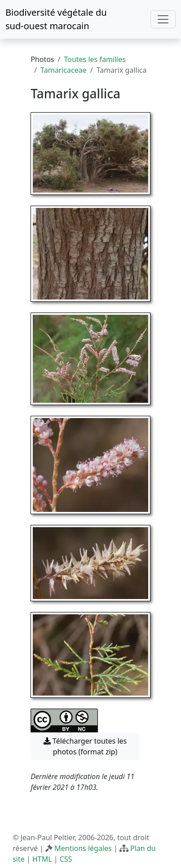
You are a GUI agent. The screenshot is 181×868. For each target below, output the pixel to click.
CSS (66, 859)
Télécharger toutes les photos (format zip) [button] (85, 746)
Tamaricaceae (64, 70)
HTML (42, 859)
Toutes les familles (95, 59)
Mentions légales (83, 848)
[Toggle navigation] (163, 19)
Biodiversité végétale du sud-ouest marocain (56, 19)
